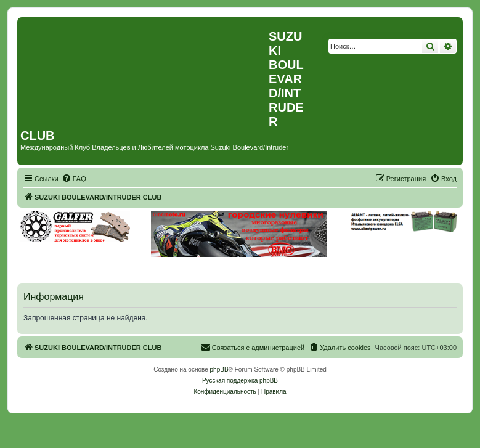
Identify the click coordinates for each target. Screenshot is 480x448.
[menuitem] (74, 179)
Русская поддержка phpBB (240, 381)
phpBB (219, 369)
